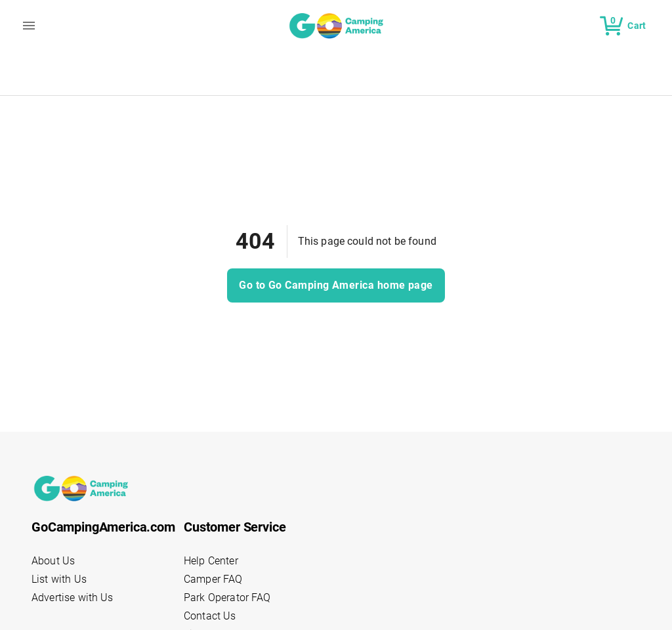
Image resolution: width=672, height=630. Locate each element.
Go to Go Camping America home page (336, 285)
